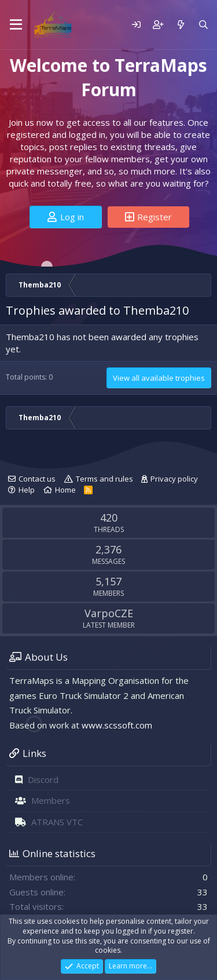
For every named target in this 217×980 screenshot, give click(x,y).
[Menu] (16, 25)
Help (27, 490)
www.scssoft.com (117, 725)
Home (65, 490)
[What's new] (180, 25)
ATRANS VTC (57, 822)
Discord (43, 779)
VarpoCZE (109, 613)
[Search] (203, 25)
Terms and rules (104, 479)
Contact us (37, 479)
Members (51, 800)
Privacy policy (174, 479)
